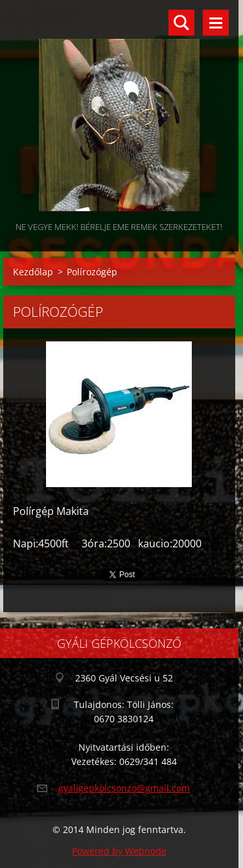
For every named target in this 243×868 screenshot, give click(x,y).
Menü (216, 23)
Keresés (181, 23)
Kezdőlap (33, 272)
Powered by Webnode (119, 851)
